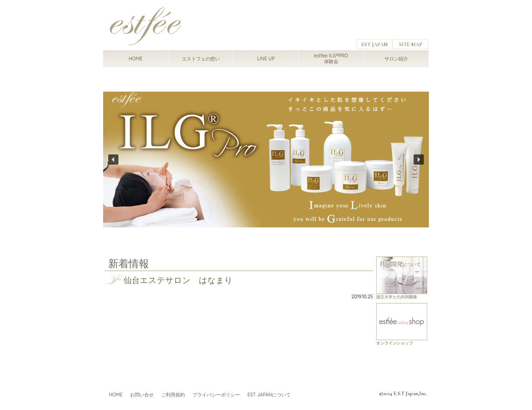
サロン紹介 (396, 59)
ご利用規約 (173, 395)
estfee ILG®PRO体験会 (331, 59)
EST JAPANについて (269, 395)
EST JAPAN (375, 44)
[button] (266, 159)
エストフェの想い (201, 59)
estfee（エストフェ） (146, 26)
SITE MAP (411, 44)
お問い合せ (142, 395)
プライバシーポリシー (216, 395)
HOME (135, 59)
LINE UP (266, 59)
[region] (266, 159)
